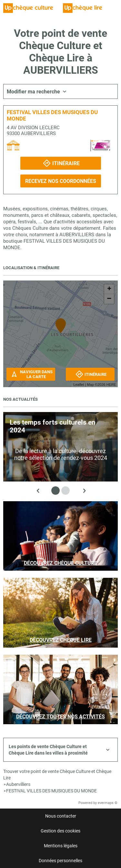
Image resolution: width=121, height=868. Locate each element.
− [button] (109, 299)
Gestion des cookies (60, 831)
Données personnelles (60, 861)
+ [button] (109, 289)
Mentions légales (61, 846)
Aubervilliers (18, 784)
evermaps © (108, 803)
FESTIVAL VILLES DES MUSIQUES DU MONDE (51, 791)
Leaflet (79, 385)
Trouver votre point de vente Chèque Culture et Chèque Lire (57, 775)
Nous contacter (61, 816)
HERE (111, 385)
